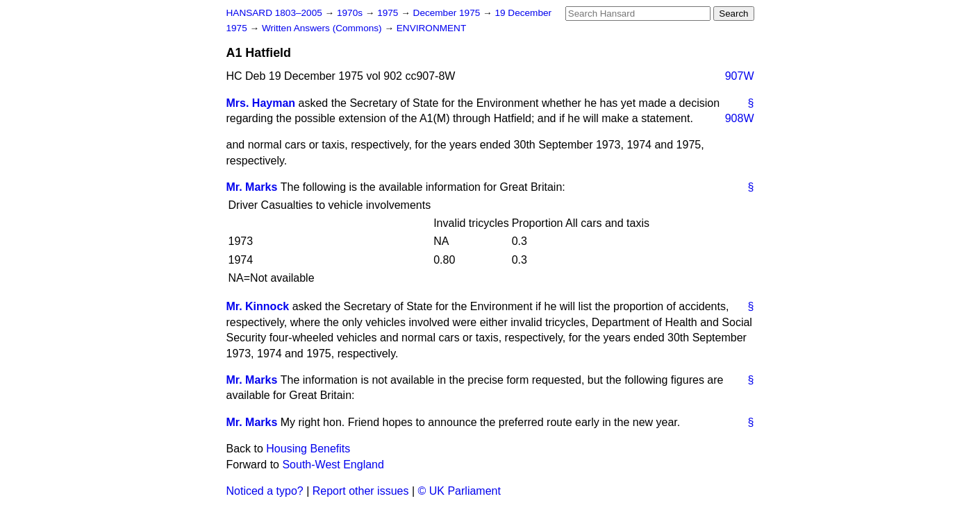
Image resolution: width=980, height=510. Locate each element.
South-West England (333, 465)
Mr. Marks (252, 187)
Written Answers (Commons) (323, 28)
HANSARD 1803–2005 (274, 13)
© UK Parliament (459, 491)
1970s (351, 13)
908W (740, 118)
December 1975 (448, 13)
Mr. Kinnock (258, 306)
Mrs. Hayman (261, 103)
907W (740, 76)
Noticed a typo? (265, 491)
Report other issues (361, 491)
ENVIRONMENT (431, 28)
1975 (389, 13)
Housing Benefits (308, 449)
